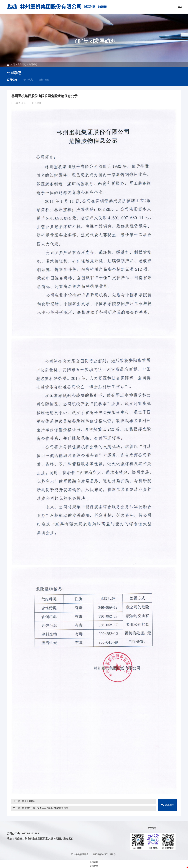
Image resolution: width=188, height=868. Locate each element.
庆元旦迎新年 (29, 801)
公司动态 (33, 64)
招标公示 (44, 80)
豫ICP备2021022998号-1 (105, 854)
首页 (13, 64)
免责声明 (94, 862)
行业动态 (28, 80)
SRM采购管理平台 (80, 854)
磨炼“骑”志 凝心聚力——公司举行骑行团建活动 (45, 808)
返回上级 (169, 805)
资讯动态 (22, 64)
